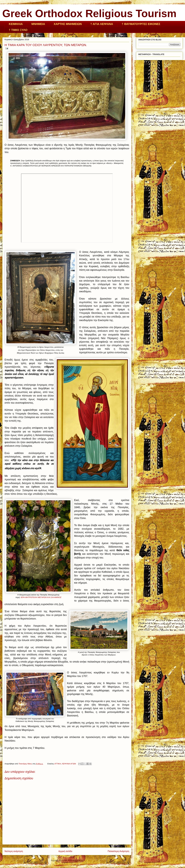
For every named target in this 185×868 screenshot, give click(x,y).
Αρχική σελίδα (65, 851)
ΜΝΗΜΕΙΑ (38, 24)
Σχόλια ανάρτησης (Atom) (72, 860)
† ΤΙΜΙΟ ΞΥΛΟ (18, 30)
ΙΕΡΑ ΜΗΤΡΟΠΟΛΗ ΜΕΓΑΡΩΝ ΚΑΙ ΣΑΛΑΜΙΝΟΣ (41, 597)
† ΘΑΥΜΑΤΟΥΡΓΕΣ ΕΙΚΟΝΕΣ (141, 24)
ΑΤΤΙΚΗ (58, 764)
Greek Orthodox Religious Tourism (89, 13)
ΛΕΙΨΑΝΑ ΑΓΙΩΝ (69, 764)
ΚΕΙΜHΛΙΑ (16, 24)
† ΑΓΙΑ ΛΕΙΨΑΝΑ (102, 24)
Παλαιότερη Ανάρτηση (118, 851)
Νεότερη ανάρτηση (14, 851)
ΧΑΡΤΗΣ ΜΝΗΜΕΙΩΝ (68, 24)
